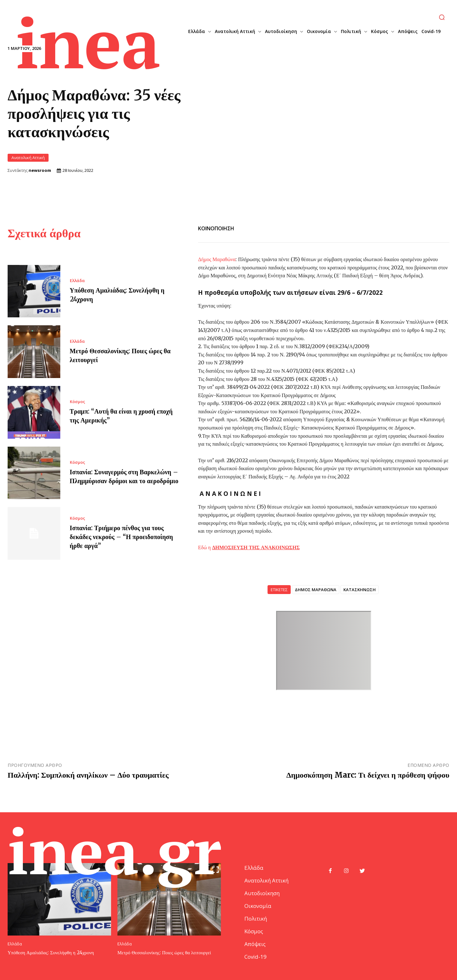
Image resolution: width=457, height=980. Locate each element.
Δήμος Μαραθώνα (217, 259)
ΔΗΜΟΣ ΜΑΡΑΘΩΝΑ (316, 589)
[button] (442, 17)
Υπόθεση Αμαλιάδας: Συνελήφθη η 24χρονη (51, 952)
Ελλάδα (77, 280)
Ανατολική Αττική (28, 157)
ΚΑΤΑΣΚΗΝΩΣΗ (360, 589)
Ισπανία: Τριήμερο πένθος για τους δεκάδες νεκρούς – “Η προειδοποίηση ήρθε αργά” (121, 536)
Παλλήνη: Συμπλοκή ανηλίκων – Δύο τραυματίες (88, 774)
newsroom (40, 170)
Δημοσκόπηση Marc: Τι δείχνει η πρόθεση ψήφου (368, 774)
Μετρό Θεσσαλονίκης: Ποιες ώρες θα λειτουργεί (164, 952)
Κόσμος (77, 401)
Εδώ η (249, 547)
